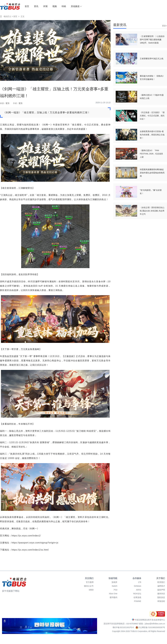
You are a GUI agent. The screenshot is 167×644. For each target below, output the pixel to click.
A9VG (139, 590)
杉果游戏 (137, 597)
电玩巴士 (7, 16)
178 (140, 582)
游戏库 (114, 582)
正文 (23, 16)
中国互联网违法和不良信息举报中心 (148, 620)
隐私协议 (161, 597)
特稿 (64, 6)
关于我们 (161, 578)
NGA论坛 (137, 594)
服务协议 (161, 594)
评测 (45, 6)
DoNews (138, 586)
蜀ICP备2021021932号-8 (123, 627)
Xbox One (113, 594)
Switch (115, 586)
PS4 (116, 590)
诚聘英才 (161, 586)
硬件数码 (114, 597)
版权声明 (161, 590)
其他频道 (76, 6)
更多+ (165, 26)
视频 (55, 6)
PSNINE (138, 601)
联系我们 (161, 582)
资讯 (36, 6)
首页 (27, 6)
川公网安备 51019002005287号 (150, 627)
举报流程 (161, 601)
